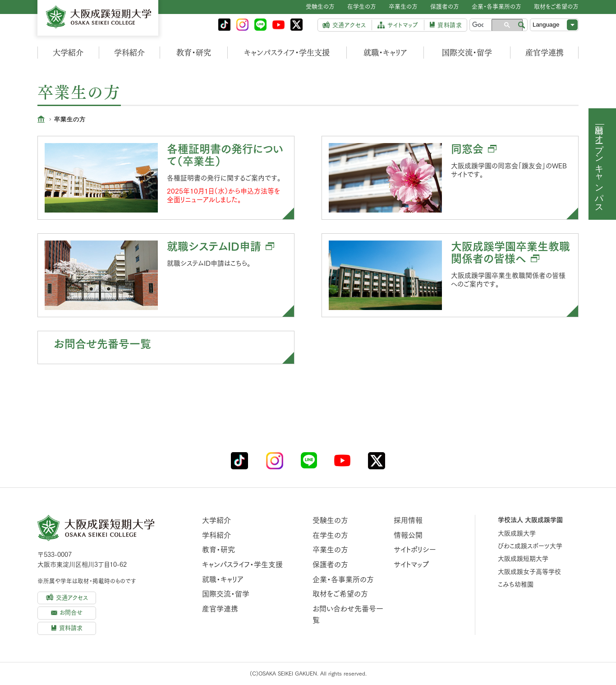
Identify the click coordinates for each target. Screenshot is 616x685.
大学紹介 (68, 53)
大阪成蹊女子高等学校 (529, 572)
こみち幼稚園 (516, 584)
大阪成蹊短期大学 (523, 559)
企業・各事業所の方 (343, 579)
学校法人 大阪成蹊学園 (530, 520)
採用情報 (408, 520)
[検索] (478, 25)
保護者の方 (330, 565)
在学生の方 (330, 535)
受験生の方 (330, 520)
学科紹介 (129, 53)
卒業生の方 (330, 550)
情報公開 (408, 535)
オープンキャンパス (600, 169)
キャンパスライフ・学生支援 (287, 53)
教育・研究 (194, 53)
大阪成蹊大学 (517, 533)
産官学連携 (545, 53)
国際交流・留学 (467, 53)
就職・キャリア (385, 53)
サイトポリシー (415, 550)
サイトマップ (411, 565)
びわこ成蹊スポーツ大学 (530, 546)
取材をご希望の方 (340, 594)
